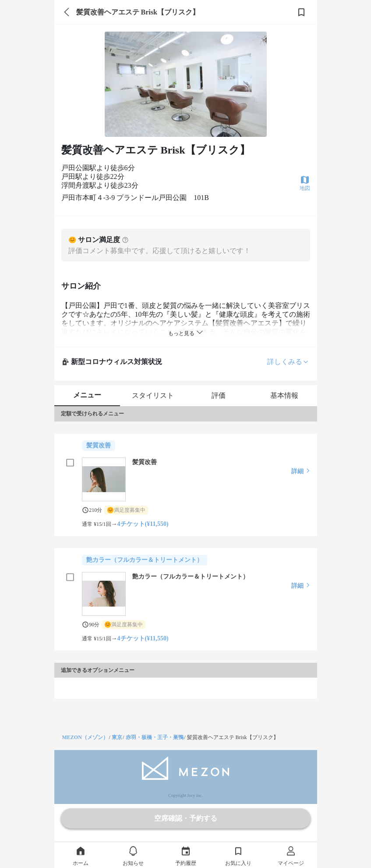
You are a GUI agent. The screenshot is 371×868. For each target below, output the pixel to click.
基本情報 (284, 395)
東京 (117, 737)
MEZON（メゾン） (85, 737)
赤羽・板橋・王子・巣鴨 (155, 737)
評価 (219, 395)
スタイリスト (153, 395)
